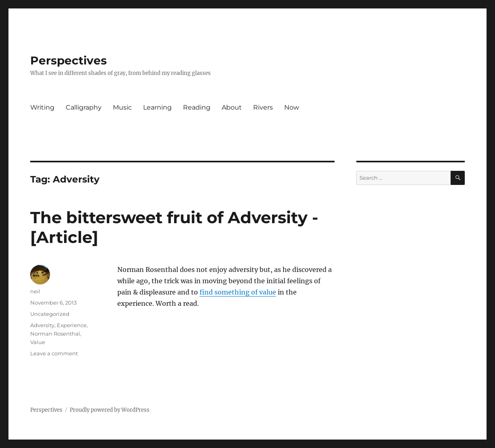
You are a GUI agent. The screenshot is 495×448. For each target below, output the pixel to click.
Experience (72, 325)
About (232, 107)
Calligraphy (84, 107)
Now (292, 107)
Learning (157, 107)
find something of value (238, 292)
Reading (197, 107)
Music (122, 107)
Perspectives (69, 60)
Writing (42, 107)
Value (38, 342)
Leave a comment (54, 353)
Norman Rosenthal (55, 334)
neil (35, 291)
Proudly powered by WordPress (110, 410)
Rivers (263, 107)
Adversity (42, 325)
